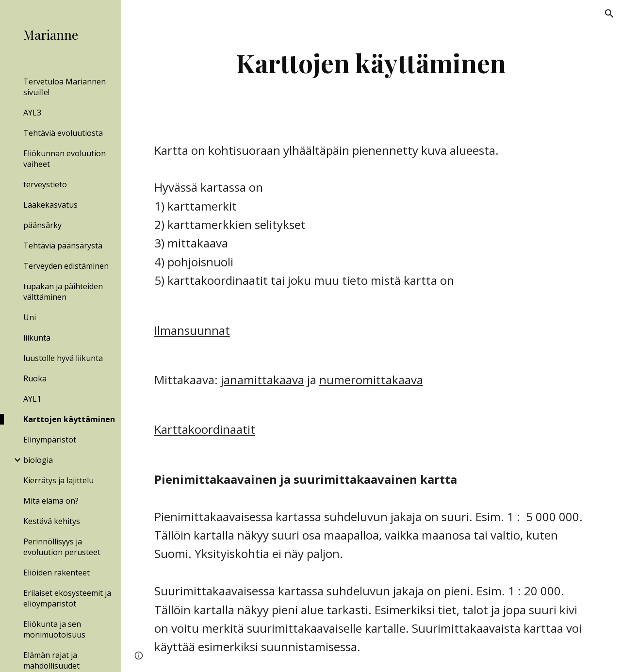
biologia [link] (38, 460)
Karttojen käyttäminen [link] (69, 419)
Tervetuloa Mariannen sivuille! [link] (65, 87)
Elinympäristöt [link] (50, 440)
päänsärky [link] (42, 225)
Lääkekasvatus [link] (50, 205)
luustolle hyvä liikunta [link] (63, 358)
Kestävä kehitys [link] (52, 521)
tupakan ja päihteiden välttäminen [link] (63, 292)
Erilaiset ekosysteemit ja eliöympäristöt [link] (67, 598)
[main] (371, 63)
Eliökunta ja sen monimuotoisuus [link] (54, 629)
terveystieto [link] (45, 184)
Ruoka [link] (35, 378)
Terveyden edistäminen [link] (66, 266)
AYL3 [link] (32, 113)
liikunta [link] (37, 338)
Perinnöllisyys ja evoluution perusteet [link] (62, 547)
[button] (609, 14)
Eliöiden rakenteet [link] (57, 573)
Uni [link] (30, 317)
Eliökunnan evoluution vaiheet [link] (65, 159)
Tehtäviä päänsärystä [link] (63, 246)
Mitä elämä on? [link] (51, 501)
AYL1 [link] (32, 399)
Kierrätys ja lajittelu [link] (58, 480)
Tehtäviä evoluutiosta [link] (63, 133)
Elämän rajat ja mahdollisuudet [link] (51, 660)
